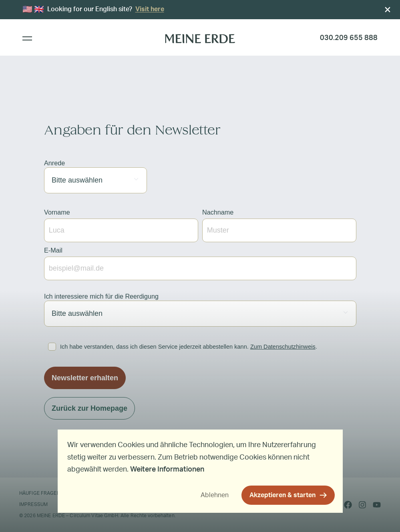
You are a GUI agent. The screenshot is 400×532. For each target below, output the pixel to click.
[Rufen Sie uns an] (349, 38)
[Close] (388, 10)
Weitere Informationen (167, 470)
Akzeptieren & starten (282, 495)
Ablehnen (215, 495)
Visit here (150, 9)
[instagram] (362, 505)
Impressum (33, 504)
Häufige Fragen (40, 493)
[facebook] (348, 505)
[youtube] (377, 505)
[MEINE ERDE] (200, 38)
